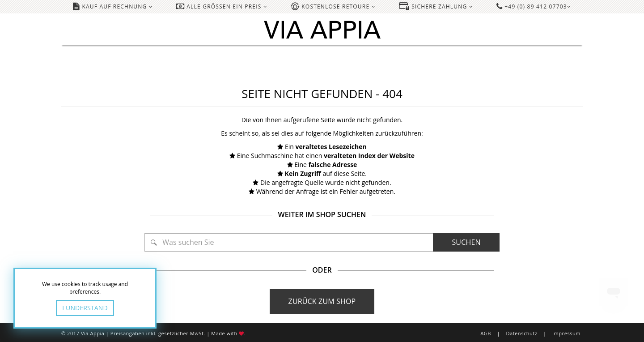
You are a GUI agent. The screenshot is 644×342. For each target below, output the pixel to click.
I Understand (85, 308)
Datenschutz (521, 333)
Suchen (466, 242)
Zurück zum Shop (322, 301)
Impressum (566, 333)
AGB (486, 333)
